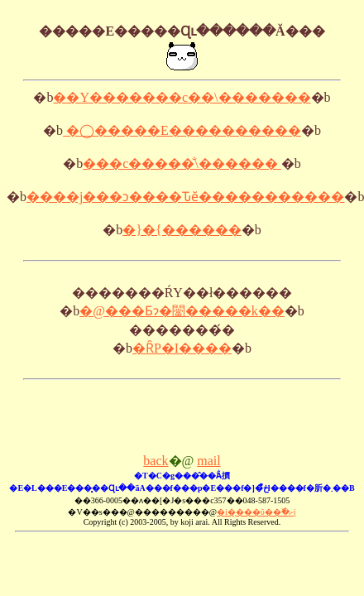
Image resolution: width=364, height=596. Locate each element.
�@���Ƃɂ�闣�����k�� (182, 311)
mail (208, 461)
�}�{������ (182, 230)
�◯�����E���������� (182, 130)
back (156, 461)
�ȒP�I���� (182, 348)
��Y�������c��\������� (182, 97)
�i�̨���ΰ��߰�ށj (256, 512)
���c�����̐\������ (182, 163)
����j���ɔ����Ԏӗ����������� (185, 197)
